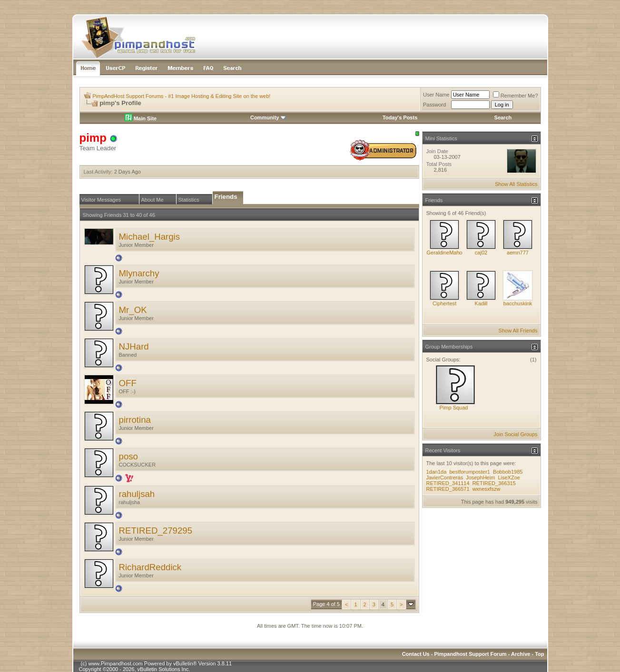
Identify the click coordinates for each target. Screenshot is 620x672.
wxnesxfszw (487, 489)
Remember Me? (516, 96)
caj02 (481, 253)
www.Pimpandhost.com (115, 663)
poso (128, 456)
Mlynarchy (139, 273)
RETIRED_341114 (448, 483)
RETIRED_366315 (494, 483)
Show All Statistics (516, 184)
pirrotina (135, 420)
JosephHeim (480, 477)
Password (434, 105)
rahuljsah (137, 494)
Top (539, 654)
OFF (128, 383)
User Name (436, 95)
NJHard (134, 346)
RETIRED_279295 (156, 531)
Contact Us (416, 654)
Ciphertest (444, 303)
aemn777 (518, 253)
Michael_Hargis (150, 237)
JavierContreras (445, 477)
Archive (521, 654)
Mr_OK (133, 310)
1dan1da (437, 472)
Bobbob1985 (508, 472)
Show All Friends (518, 331)
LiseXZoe (509, 477)
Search (503, 117)
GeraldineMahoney (449, 253)
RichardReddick (150, 567)
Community (268, 117)
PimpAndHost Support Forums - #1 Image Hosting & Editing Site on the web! (181, 96)
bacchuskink (518, 303)
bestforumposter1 (470, 472)
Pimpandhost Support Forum (470, 654)
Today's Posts (400, 117)
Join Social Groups (515, 434)
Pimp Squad (454, 408)
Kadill (481, 303)
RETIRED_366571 (448, 489)
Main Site (141, 118)
